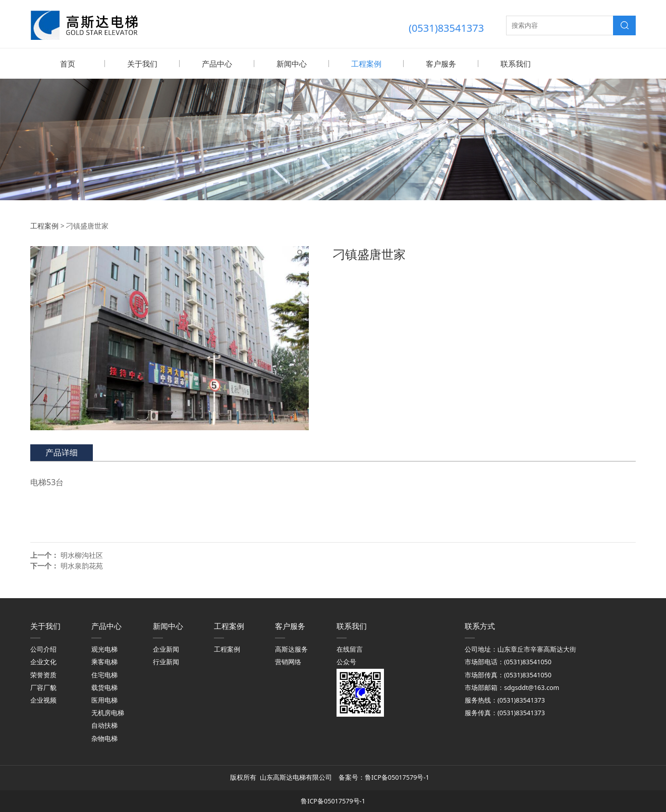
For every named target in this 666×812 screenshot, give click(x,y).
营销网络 (288, 661)
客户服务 (441, 64)
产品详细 (62, 452)
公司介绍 (43, 649)
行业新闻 (166, 661)
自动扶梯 (104, 725)
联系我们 (516, 64)
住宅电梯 (104, 675)
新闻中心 (292, 64)
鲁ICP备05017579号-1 (398, 777)
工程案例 (366, 64)
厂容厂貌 (43, 687)
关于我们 (142, 64)
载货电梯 (104, 687)
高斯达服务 (291, 649)
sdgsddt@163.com (532, 687)
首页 (68, 64)
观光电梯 (104, 649)
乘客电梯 (104, 661)
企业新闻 (166, 649)
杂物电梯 (104, 738)
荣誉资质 (43, 675)
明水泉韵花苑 (82, 565)
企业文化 (43, 661)
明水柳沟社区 (82, 555)
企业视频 (43, 700)
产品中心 (217, 64)
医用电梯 (104, 700)
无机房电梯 (108, 712)
